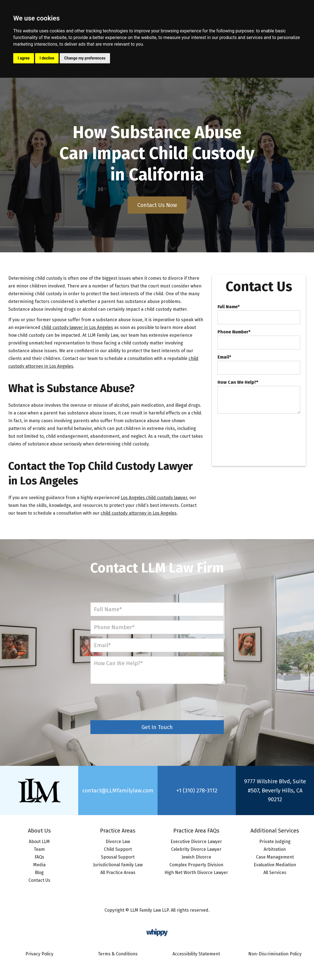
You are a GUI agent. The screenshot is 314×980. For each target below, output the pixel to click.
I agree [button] (24, 58)
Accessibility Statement (196, 954)
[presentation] (260, 430)
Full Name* (229, 307)
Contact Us (39, 880)
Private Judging (275, 842)
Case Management (275, 857)
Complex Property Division (196, 865)
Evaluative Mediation (275, 865)
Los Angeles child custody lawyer (154, 498)
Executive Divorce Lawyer (196, 842)
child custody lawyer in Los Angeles (77, 327)
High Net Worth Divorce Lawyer (196, 873)
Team (39, 849)
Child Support (118, 849)
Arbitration (275, 849)
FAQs (39, 857)
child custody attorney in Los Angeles (139, 513)
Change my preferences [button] (85, 58)
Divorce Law (118, 842)
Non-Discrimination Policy (275, 954)
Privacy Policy (39, 954)
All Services (275, 873)
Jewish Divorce (196, 857)
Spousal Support (118, 857)
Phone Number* (234, 332)
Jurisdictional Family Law (118, 865)
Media (39, 865)
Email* (224, 357)
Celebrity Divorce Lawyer (196, 849)
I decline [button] (47, 58)
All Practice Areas (118, 873)
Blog (39, 873)
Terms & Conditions (118, 954)
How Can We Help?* (238, 382)
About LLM (39, 842)
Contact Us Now (157, 205)
